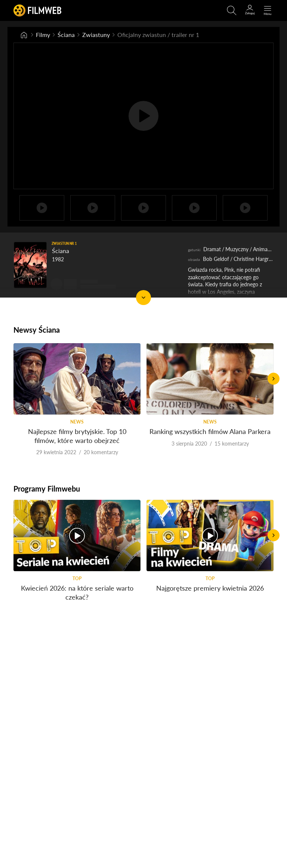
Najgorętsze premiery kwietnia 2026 (210, 588)
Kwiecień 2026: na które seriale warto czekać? (77, 592)
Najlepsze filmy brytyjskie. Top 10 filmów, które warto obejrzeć (77, 436)
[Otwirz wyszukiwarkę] (232, 10)
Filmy (43, 35)
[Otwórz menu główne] (268, 10)
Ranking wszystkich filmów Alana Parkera (210, 431)
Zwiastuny (96, 35)
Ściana (66, 35)
